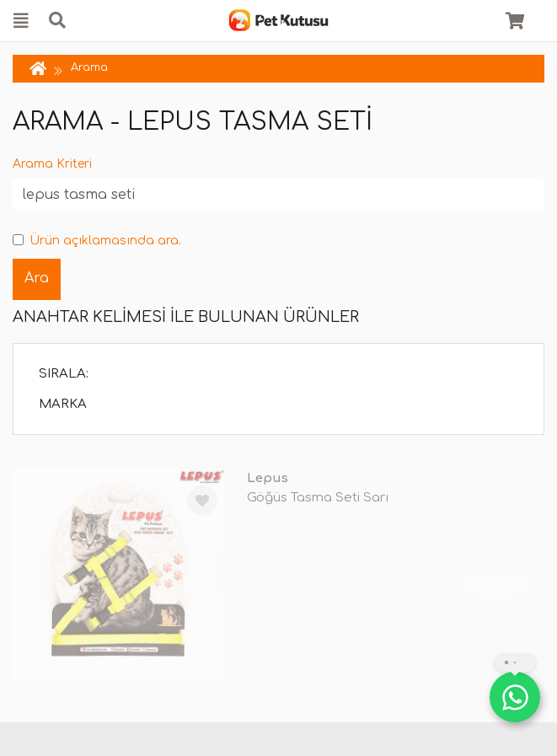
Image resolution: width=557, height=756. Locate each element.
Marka (63, 404)
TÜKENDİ (497, 586)
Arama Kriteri (52, 164)
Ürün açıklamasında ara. (97, 241)
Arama (89, 67)
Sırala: (64, 374)
